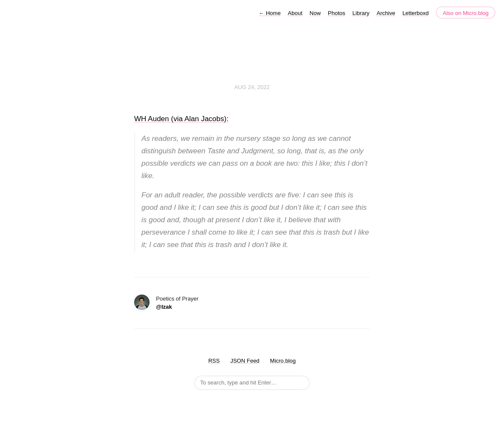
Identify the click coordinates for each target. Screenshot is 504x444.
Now (315, 13)
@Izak (164, 307)
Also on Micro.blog (466, 13)
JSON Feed (245, 361)
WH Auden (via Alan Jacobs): (181, 119)
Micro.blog (283, 361)
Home (270, 13)
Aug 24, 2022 (252, 87)
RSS (214, 361)
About (295, 13)
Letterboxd (415, 13)
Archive (386, 13)
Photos (336, 13)
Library (361, 13)
